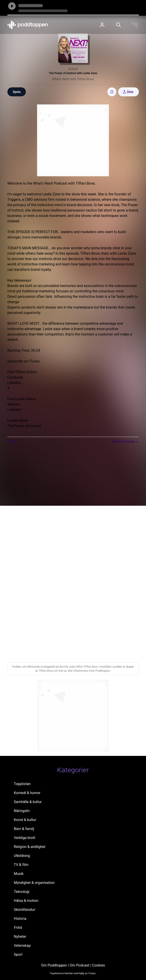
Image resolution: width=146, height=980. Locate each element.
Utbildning (22, 856)
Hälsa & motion (26, 901)
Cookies (98, 965)
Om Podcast (80, 965)
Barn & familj (24, 829)
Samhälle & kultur (28, 802)
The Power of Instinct (24, 426)
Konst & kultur (25, 820)
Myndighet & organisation (34, 883)
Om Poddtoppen (54, 965)
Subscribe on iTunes (24, 361)
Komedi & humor (27, 793)
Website (14, 404)
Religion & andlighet (30, 847)
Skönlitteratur (24, 910)
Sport (18, 955)
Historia (20, 919)
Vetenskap (22, 946)
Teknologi (21, 892)
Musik (19, 874)
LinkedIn (14, 383)
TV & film (21, 865)
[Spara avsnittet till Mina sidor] (112, 92)
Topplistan (22, 784)
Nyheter (20, 937)
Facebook (15, 377)
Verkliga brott (24, 838)
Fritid (18, 928)
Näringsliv (22, 811)
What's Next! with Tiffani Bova (73, 79)
